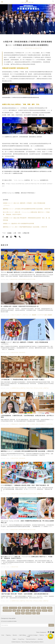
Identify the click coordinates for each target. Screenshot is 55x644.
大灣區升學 (26, 233)
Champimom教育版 (13, 193)
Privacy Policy (21, 639)
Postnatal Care (24, 424)
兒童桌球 (5, 608)
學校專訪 (18, 613)
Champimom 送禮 (42, 315)
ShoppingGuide (26, 608)
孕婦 (28, 611)
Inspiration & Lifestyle (18, 388)
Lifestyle (25, 315)
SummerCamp (13, 608)
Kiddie (29, 636)
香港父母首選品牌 (7, 611)
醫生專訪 (44, 608)
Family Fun (30, 388)
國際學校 (39, 611)
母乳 (34, 613)
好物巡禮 (50, 315)
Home (3, 635)
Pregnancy (15, 424)
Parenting (42, 635)
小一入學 (33, 611)
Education (29, 48)
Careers (14, 639)
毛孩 (38, 613)
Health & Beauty (17, 315)
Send (51, 625)
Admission (22, 353)
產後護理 (34, 315)
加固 (20, 608)
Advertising (40, 639)
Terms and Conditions (31, 639)
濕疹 (23, 613)
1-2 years (32, 424)
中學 (19, 233)
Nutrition (50, 424)
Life (30, 315)
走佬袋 (34, 608)
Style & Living (38, 388)
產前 (18, 611)
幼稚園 (9, 233)
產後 (14, 611)
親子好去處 (28, 613)
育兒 (39, 608)
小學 (15, 233)
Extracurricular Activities (27, 279)
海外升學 (45, 611)
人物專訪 (50, 608)
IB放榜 (50, 611)
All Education (37, 48)
